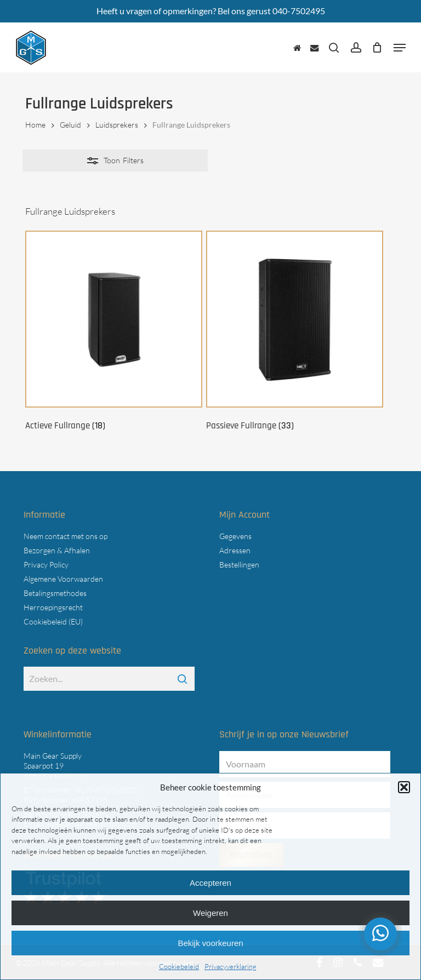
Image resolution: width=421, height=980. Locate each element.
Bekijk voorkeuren (210, 943)
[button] (404, 787)
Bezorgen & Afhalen (57, 550)
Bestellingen (239, 564)
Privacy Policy (46, 564)
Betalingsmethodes (55, 593)
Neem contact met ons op (66, 536)
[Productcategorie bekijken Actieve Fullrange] (114, 333)
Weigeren (210, 913)
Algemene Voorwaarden (63, 579)
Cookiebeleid (179, 966)
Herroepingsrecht (53, 607)
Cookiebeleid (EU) (53, 621)
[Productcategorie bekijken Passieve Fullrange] (295, 333)
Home (35, 125)
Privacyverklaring (231, 966)
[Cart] (377, 48)
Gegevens (235, 536)
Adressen (235, 550)
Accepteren (210, 883)
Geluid (70, 125)
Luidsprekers (117, 125)
